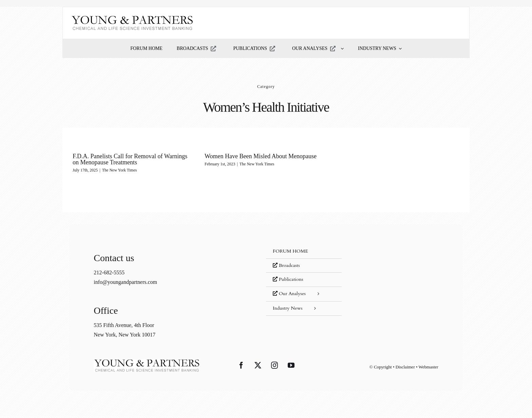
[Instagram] (274, 365)
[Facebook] (241, 365)
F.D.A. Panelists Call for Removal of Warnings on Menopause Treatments (130, 159)
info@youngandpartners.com (125, 282)
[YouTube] (291, 365)
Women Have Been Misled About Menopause (261, 156)
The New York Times (120, 170)
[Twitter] (258, 365)
